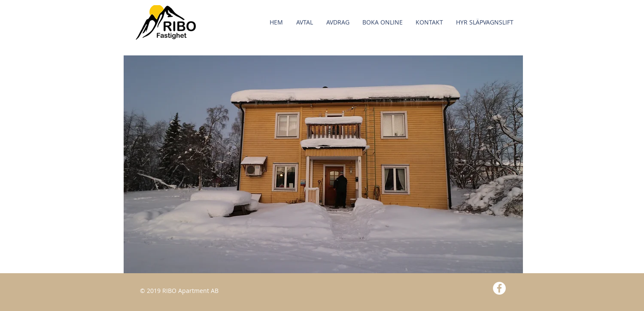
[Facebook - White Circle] (499, 288)
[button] (383, 22)
